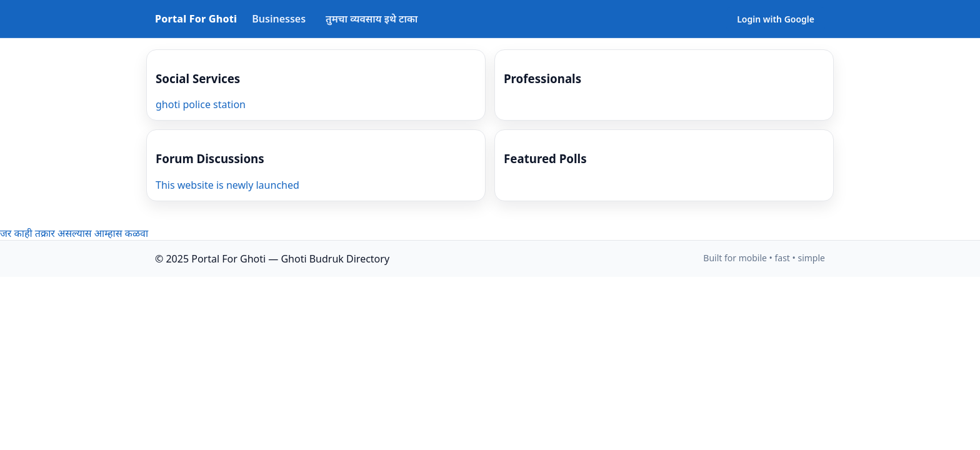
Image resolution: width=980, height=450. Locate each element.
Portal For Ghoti (196, 19)
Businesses (279, 19)
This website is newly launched (227, 185)
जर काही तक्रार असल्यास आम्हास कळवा (74, 233)
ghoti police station (201, 104)
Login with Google (776, 19)
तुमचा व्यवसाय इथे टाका (372, 19)
